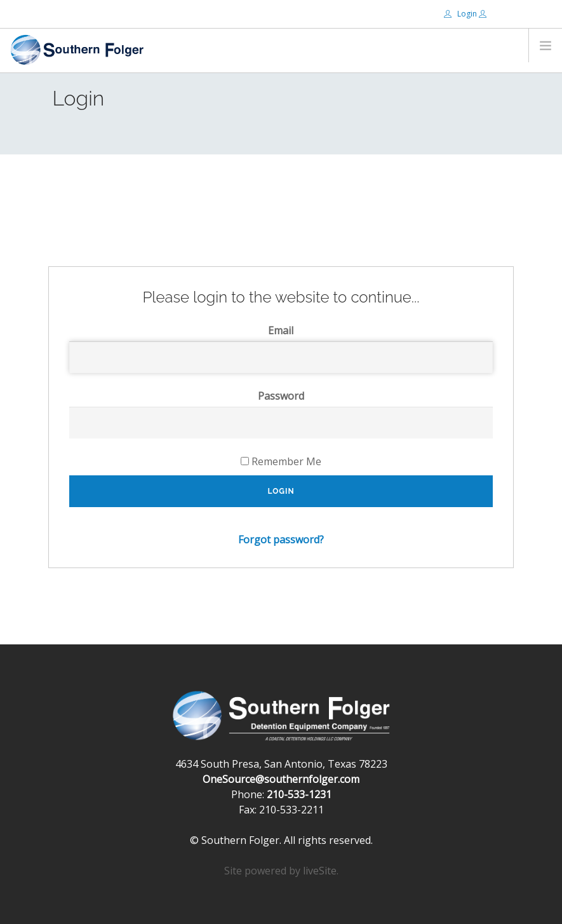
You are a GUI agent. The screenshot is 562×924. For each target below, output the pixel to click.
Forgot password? (281, 540)
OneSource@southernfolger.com (281, 779)
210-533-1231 (299, 794)
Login (461, 14)
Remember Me (281, 461)
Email (281, 330)
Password (281, 396)
